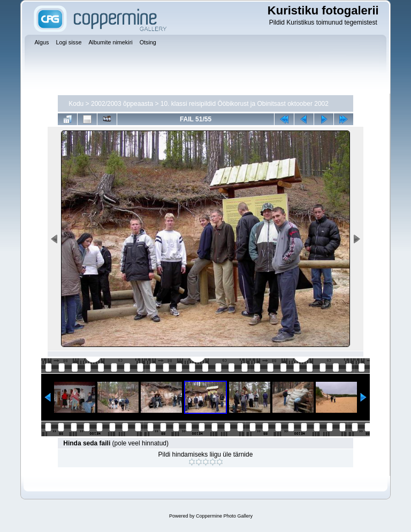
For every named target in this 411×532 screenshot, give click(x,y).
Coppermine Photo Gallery (224, 516)
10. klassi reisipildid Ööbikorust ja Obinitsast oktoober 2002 (245, 104)
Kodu (76, 104)
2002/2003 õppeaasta (122, 104)
